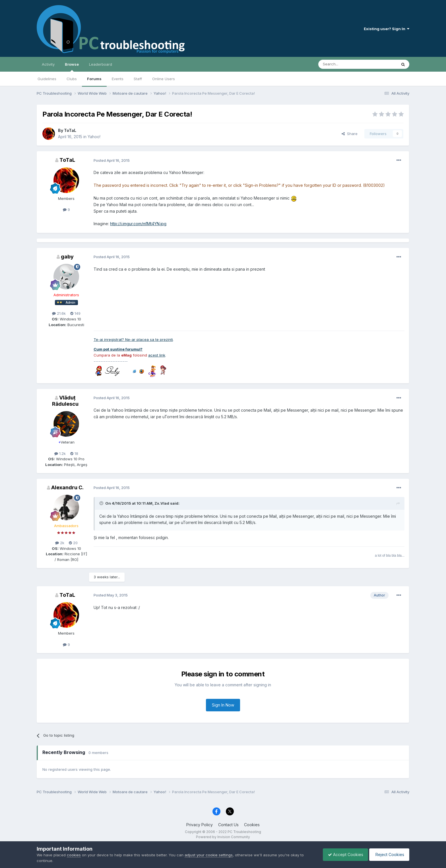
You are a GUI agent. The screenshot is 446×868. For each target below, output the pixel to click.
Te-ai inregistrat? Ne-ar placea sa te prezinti (133, 339)
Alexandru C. (67, 487)
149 (75, 313)
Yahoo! (94, 137)
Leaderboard (101, 64)
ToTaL (70, 130)
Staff (138, 79)
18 (74, 453)
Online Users (164, 79)
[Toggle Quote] (102, 503)
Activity (48, 64)
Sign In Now (223, 705)
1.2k (60, 453)
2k (60, 543)
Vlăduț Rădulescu (65, 401)
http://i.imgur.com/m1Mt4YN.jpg (138, 224)
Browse (72, 67)
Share (350, 134)
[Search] (343, 64)
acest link (157, 355)
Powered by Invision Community (223, 837)
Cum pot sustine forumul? (118, 349)
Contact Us (228, 825)
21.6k (59, 313)
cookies (74, 855)
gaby (67, 257)
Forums (94, 79)
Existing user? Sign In (387, 29)
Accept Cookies (343, 854)
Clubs (72, 79)
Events (118, 79)
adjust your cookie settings (209, 855)
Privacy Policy (200, 825)
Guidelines (47, 79)
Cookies (252, 825)
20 (73, 543)
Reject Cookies (388, 854)
